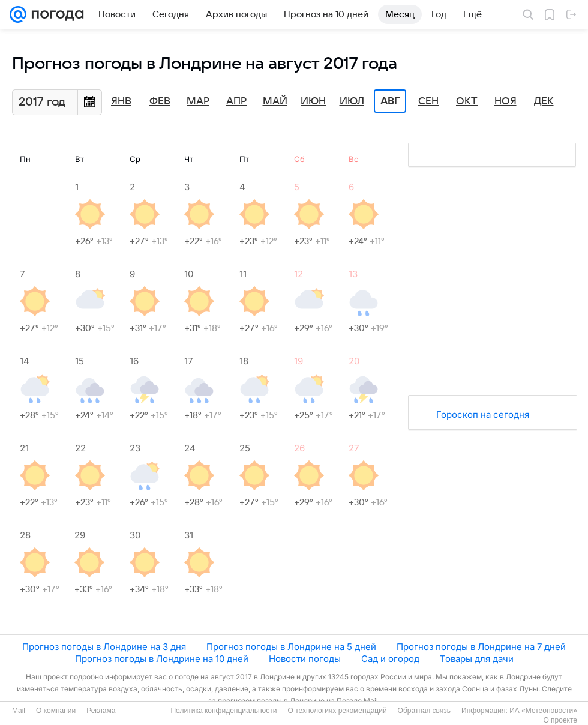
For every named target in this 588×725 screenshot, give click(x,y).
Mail (19, 711)
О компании (56, 711)
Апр (236, 101)
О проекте (560, 720)
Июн (313, 101)
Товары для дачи (477, 659)
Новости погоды (305, 659)
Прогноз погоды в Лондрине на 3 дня (104, 647)
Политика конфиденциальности (223, 711)
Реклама (101, 711)
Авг (390, 101)
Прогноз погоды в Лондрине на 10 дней (162, 659)
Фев (160, 101)
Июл (352, 101)
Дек (544, 101)
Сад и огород (390, 659)
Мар (198, 101)
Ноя (505, 101)
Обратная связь (424, 711)
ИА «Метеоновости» (543, 711)
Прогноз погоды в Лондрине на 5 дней (291, 647)
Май (275, 101)
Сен (428, 101)
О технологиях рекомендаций (337, 711)
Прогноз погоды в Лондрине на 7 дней (481, 647)
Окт (467, 101)
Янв (121, 101)
